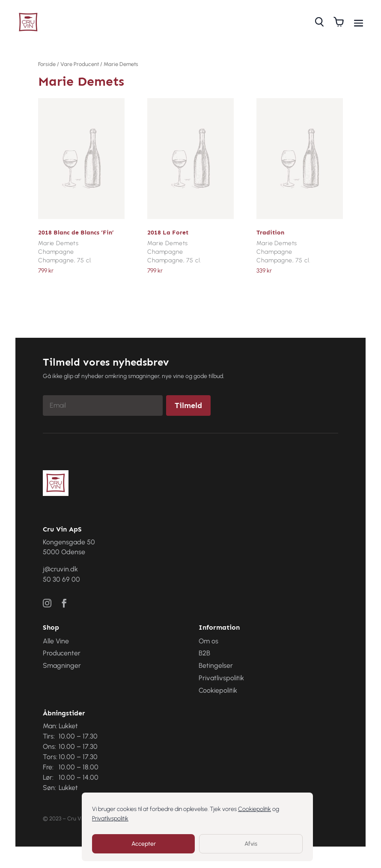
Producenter (62, 653)
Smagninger (62, 665)
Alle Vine (56, 641)
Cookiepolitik (254, 809)
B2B (204, 653)
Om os (208, 641)
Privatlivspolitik (110, 818)
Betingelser (216, 665)
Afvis (251, 844)
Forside (47, 64)
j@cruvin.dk (60, 569)
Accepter (144, 844)
